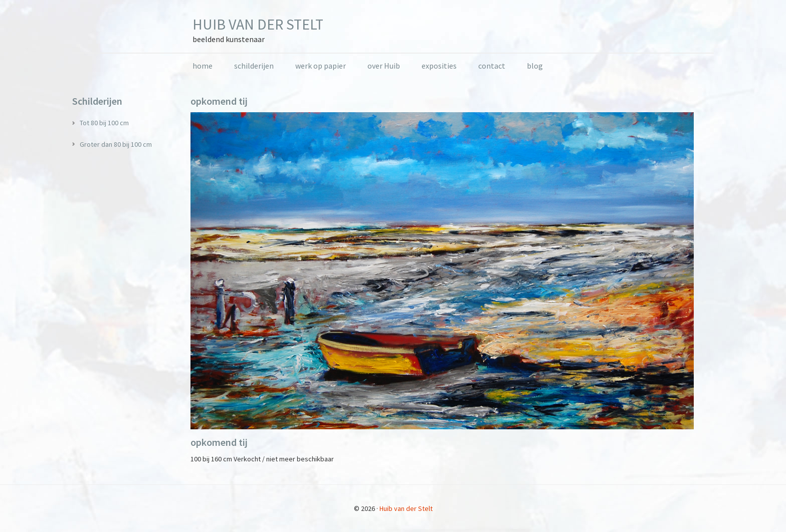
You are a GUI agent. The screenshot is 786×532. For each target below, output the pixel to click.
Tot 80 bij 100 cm (104, 123)
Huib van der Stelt (258, 24)
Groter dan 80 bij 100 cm (116, 144)
